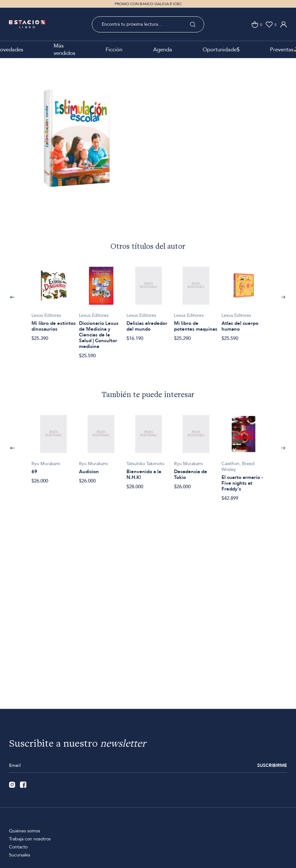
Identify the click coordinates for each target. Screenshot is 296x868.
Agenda (163, 50)
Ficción (114, 50)
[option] (77, 148)
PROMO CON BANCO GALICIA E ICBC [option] (148, 4)
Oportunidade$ (221, 50)
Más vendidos (64, 49)
